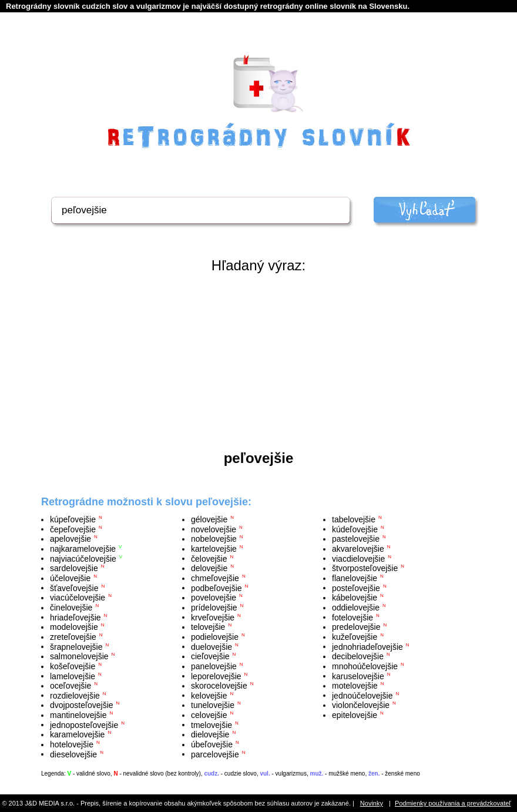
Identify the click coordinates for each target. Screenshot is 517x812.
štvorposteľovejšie (365, 568)
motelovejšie (355, 686)
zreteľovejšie (73, 637)
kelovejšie (209, 695)
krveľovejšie (213, 617)
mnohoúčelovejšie (365, 666)
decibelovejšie (358, 656)
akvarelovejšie (358, 549)
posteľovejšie (356, 588)
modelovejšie (74, 627)
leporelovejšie (216, 676)
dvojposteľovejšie (82, 705)
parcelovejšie (215, 754)
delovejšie (209, 568)
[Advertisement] (258, 362)
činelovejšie (71, 608)
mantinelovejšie (78, 715)
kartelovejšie (214, 549)
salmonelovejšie (79, 656)
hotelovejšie (72, 744)
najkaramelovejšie (83, 549)
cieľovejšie (210, 656)
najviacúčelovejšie (83, 558)
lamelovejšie (73, 676)
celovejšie (209, 715)
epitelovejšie (355, 715)
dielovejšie (210, 734)
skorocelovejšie (219, 686)
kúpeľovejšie (73, 519)
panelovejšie (214, 666)
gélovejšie (209, 519)
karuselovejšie (358, 676)
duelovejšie (211, 646)
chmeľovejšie (215, 578)
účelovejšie (70, 578)
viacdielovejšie (358, 558)
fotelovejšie (352, 617)
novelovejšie (214, 529)
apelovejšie (70, 539)
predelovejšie (356, 627)
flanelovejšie (355, 578)
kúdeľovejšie (355, 529)
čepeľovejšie (73, 529)
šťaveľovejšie (74, 588)
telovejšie (208, 627)
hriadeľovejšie (75, 617)
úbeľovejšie (212, 744)
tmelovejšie (211, 724)
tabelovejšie (354, 519)
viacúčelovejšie (78, 598)
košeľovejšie (73, 666)
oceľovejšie (70, 686)
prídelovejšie (214, 608)
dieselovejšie (73, 754)
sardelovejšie (74, 568)
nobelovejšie (214, 539)
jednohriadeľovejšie (367, 646)
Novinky (372, 803)
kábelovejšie (355, 598)
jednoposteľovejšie (84, 724)
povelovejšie (214, 598)
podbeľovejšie (216, 588)
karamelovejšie (77, 734)
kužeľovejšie (355, 637)
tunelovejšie (213, 705)
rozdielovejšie (75, 695)
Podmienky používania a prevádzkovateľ (453, 803)
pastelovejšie (356, 539)
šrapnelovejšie (76, 646)
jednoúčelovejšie (362, 695)
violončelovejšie (361, 705)
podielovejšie (215, 637)
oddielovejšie (356, 608)
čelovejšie (209, 558)
